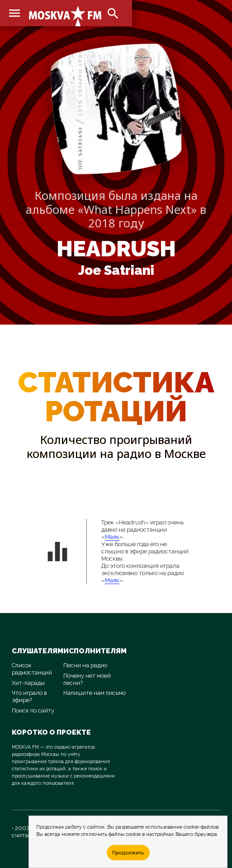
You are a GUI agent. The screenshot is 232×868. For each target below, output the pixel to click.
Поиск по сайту (33, 710)
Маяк (112, 537)
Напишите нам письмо (95, 693)
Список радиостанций (32, 669)
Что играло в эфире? (29, 696)
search (113, 14)
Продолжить (128, 852)
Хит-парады (28, 683)
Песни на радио (85, 665)
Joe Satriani (116, 270)
